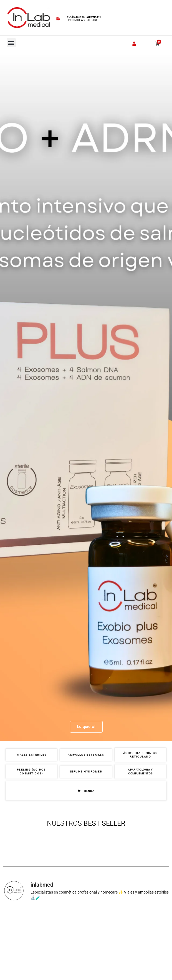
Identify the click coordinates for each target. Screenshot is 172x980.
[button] (11, 43)
